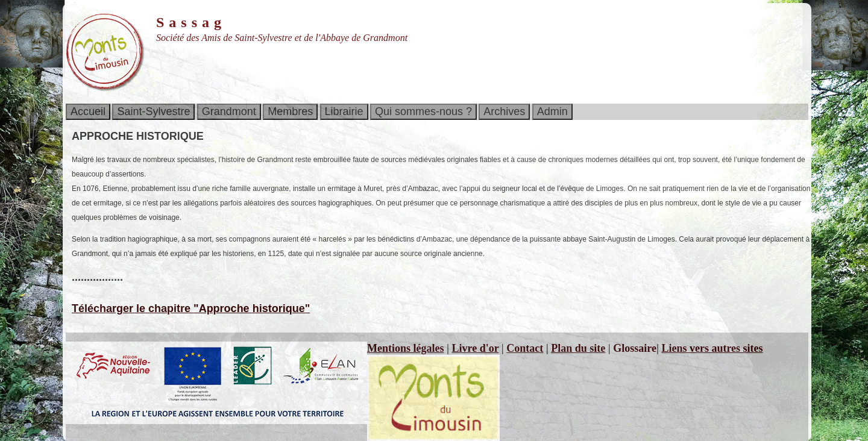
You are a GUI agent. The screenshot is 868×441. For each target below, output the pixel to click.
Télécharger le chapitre (191, 308)
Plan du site (578, 348)
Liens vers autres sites (712, 348)
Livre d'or (475, 348)
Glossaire (635, 348)
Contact (525, 348)
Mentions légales (406, 348)
